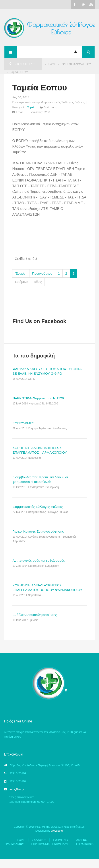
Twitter (83, 5)
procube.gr (57, 831)
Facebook (75, 5)
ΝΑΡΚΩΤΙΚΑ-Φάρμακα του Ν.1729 (38, 398)
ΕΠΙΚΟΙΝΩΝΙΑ (85, 844)
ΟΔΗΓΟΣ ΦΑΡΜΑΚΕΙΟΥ (76, 64)
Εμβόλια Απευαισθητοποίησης (35, 615)
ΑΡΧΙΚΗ (20, 840)
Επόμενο (21, 282)
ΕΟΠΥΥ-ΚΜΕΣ (23, 423)
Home (52, 64)
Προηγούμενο (42, 273)
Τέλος (38, 282)
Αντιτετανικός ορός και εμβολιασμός (39, 560)
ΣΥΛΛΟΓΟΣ (39, 840)
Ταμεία (32, 107)
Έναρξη (21, 273)
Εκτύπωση (49, 107)
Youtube (91, 5)
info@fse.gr (17, 789)
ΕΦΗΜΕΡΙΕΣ (61, 840)
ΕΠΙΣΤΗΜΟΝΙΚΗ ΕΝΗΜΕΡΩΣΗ (50, 844)
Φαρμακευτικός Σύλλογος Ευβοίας (38, 507)
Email (18, 112)
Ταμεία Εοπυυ (40, 88)
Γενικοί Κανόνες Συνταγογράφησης (38, 531)
